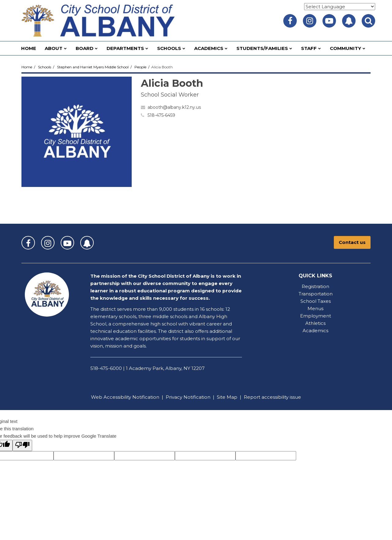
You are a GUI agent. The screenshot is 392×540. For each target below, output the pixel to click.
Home (27, 67)
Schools (45, 67)
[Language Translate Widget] (340, 7)
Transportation (316, 294)
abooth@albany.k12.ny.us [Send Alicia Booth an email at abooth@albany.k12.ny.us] (174, 107)
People (140, 67)
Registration (315, 286)
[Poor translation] (22, 445)
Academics (315, 331)
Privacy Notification (188, 397)
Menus (315, 308)
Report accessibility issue (272, 397)
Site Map (227, 397)
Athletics (315, 323)
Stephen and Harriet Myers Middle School (93, 67)
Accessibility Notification (131, 397)
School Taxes (316, 301)
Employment (316, 316)
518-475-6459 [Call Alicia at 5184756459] (161, 115)
